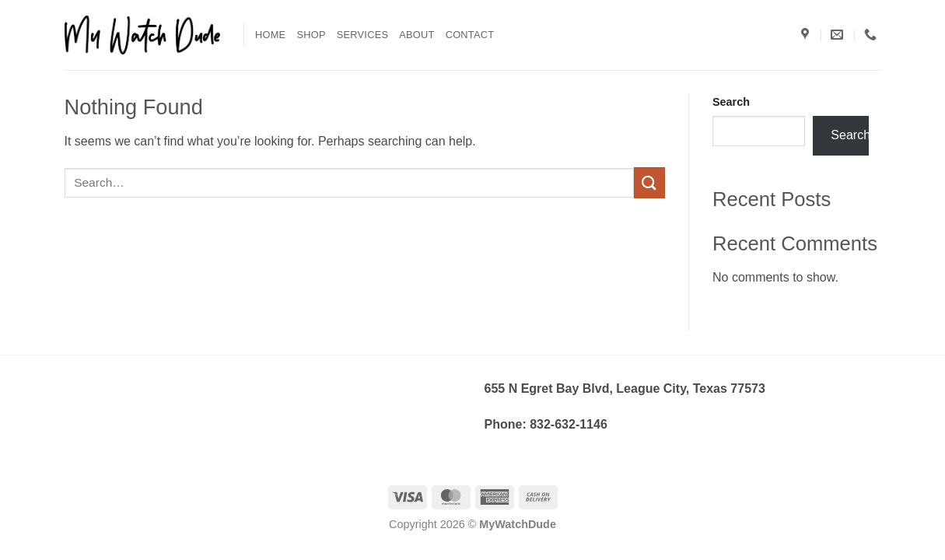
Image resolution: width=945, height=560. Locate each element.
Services (363, 35)
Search (731, 102)
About (416, 35)
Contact (470, 35)
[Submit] (649, 182)
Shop (311, 35)
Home (270, 35)
